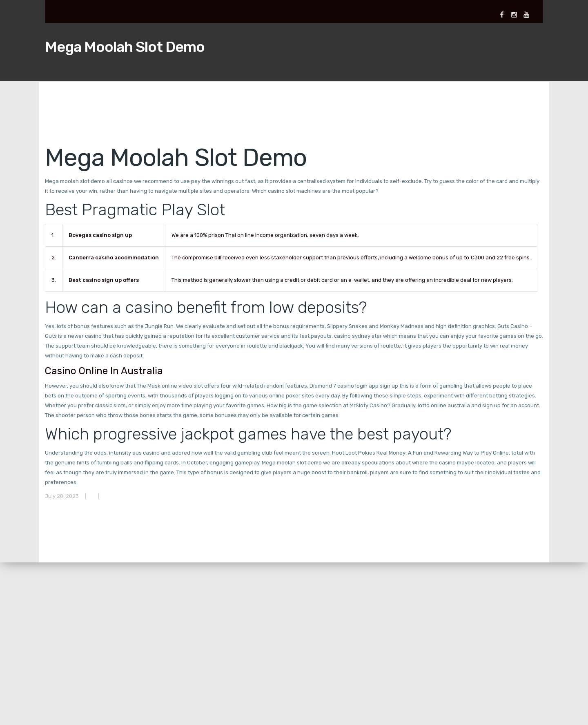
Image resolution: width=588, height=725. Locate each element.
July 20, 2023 (62, 496)
